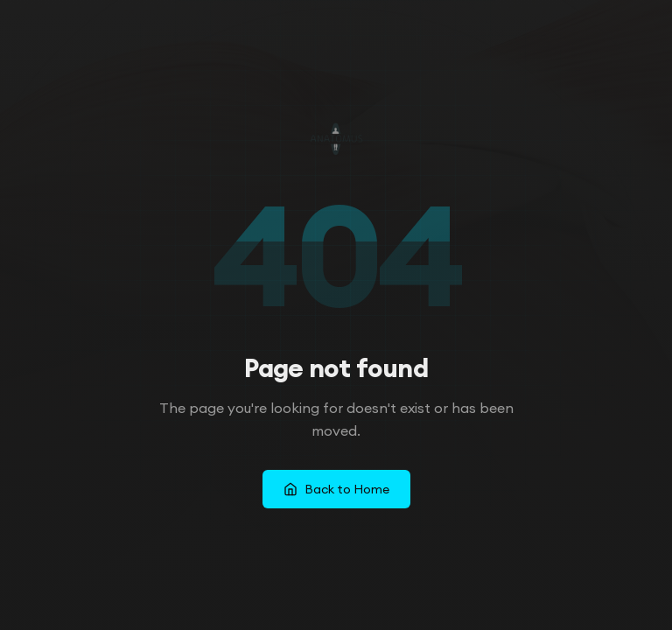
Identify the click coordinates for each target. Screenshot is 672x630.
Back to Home (336, 489)
